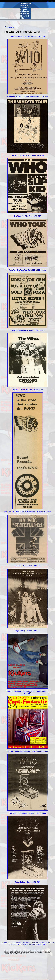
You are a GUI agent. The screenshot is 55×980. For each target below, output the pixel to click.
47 (35, 944)
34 (12, 944)
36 (15, 944)
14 (22, 943)
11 (16, 943)
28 (47, 943)
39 (20, 944)
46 (33, 944)
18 (29, 943)
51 (42, 944)
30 (50, 943)
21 (34, 943)
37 (17, 944)
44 (29, 944)
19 (30, 943)
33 (10, 944)
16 (25, 943)
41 (24, 944)
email (52, 1)
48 (36, 944)
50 (40, 944)
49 (38, 944)
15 (23, 943)
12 (18, 943)
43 (27, 944)
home (48, 1)
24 (39, 943)
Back (2, 943)
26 (43, 943)
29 (48, 943)
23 (38, 943)
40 (22, 944)
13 (20, 943)
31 (52, 943)
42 (26, 944)
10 (14, 943)
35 (13, 944)
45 (31, 944)
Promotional (10, 27)
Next (45, 944)
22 (36, 943)
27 (45, 943)
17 (27, 943)
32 (54, 943)
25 (41, 943)
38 (19, 944)
